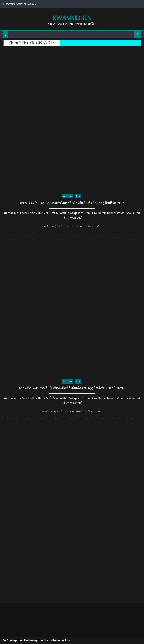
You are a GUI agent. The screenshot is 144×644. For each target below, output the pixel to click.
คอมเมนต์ (68, 196)
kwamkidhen (72, 18)
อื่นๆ (78, 196)
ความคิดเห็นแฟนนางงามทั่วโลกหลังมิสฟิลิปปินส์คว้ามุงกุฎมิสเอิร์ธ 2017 (72, 203)
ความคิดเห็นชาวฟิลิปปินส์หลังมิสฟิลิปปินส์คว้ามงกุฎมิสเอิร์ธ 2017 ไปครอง (72, 388)
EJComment (75, 226)
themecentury (61, 640)
